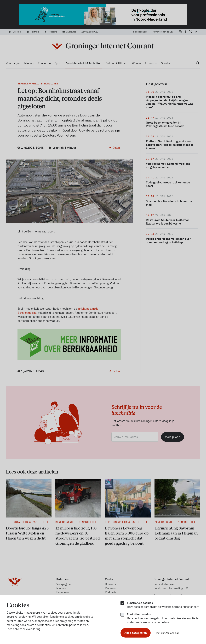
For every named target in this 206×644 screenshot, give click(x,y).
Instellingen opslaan (168, 633)
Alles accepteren (136, 633)
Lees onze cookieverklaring (23, 629)
